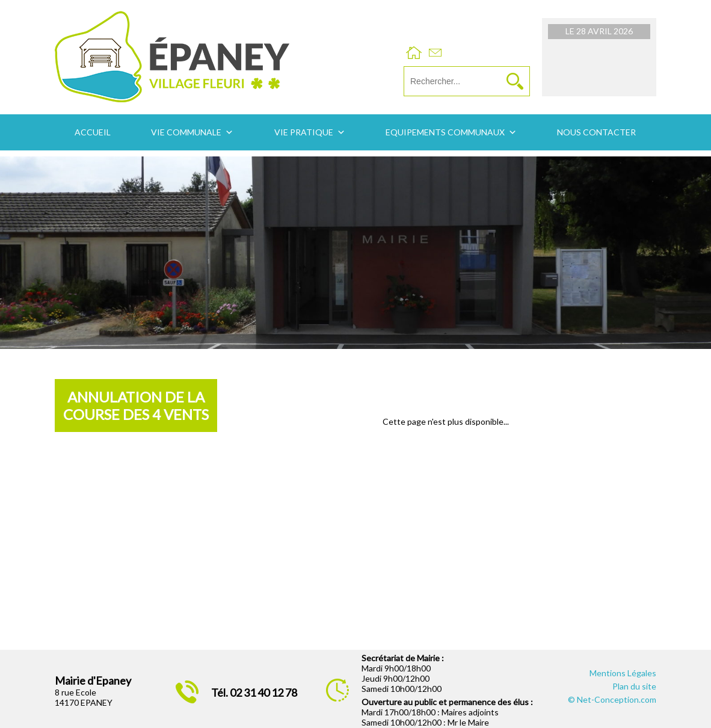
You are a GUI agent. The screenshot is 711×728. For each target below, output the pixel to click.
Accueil (93, 132)
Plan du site (634, 686)
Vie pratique (304, 132)
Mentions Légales (623, 673)
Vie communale (186, 132)
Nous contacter (596, 132)
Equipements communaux (445, 132)
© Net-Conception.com (612, 699)
